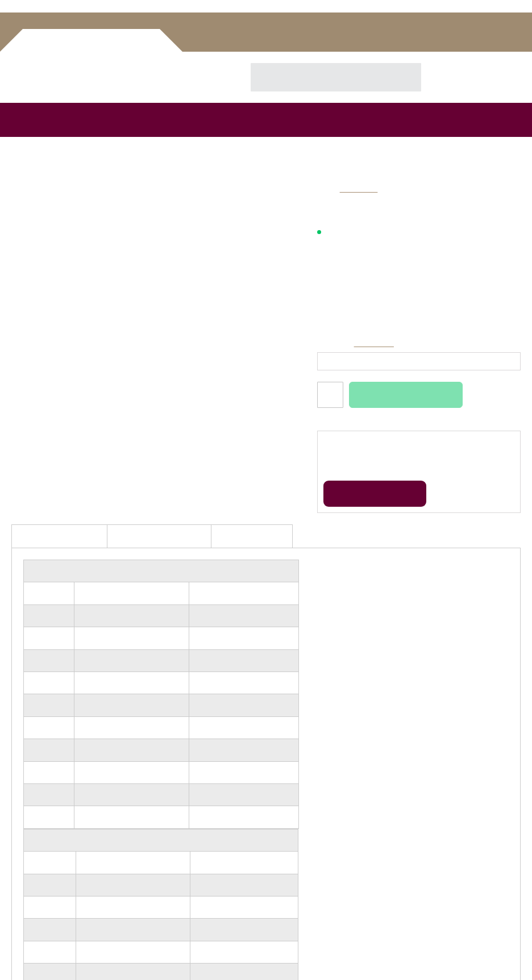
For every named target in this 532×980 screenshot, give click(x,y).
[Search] (401, 64)
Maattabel (376, 343)
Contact (280, 796)
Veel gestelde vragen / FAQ (311, 737)
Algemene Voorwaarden (307, 760)
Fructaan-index (37, 886)
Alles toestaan (432, 576)
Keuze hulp (30, 850)
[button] (188, 295)
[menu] (266, 107)
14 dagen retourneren (371, 254)
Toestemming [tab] (95, 430)
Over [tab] (437, 430)
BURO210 (381, 956)
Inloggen (387, 28)
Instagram (294, 911)
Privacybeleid (288, 772)
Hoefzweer (30, 898)
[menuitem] (16, 107)
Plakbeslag (29, 862)
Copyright (283, 808)
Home (23, 145)
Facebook (273, 911)
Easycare (359, 189)
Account (443, 28)
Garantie (281, 784)
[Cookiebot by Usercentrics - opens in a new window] (464, 397)
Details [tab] (266, 430)
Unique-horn (34, 874)
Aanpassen (265, 576)
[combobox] (326, 64)
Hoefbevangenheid (43, 910)
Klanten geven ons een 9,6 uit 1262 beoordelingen (417, 271)
